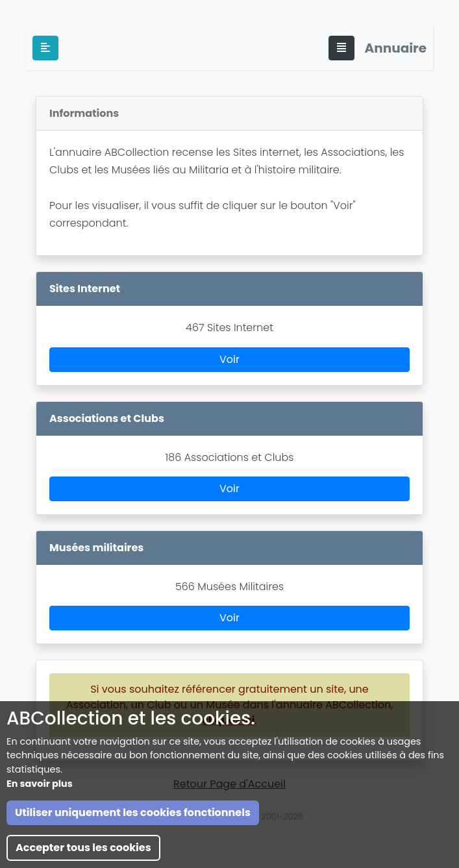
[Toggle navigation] (341, 48)
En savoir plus (40, 850)
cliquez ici (228, 720)
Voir (229, 359)
